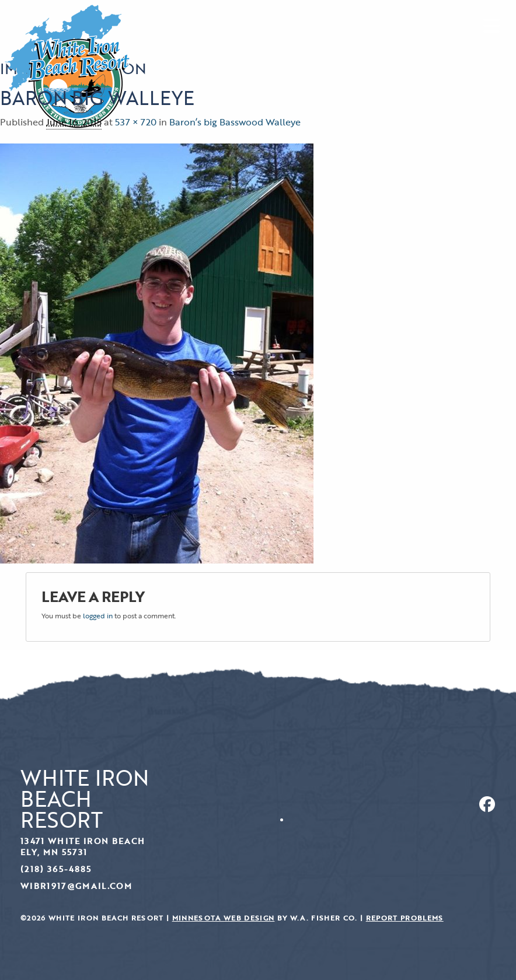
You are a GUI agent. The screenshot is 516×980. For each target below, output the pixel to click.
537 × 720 (136, 122)
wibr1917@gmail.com (76, 886)
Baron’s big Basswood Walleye (235, 122)
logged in (98, 615)
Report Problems (405, 918)
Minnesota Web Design (224, 918)
